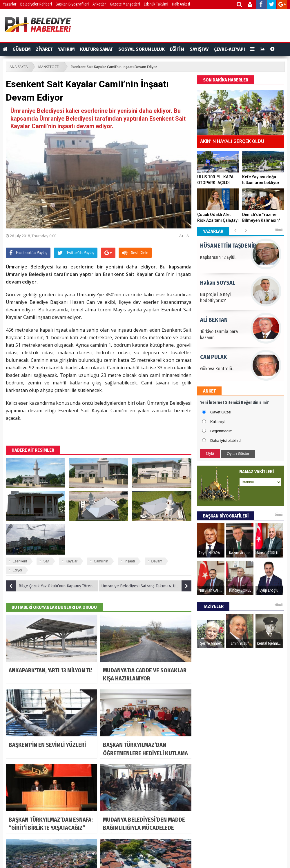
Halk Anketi (181, 4)
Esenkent (20, 561)
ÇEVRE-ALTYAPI (230, 49)
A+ (181, 236)
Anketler (99, 4)
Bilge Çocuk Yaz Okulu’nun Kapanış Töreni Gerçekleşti (52, 586)
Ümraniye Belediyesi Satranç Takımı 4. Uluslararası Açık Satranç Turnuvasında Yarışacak (146, 586)
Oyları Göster (238, 454)
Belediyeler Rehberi (36, 4)
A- (188, 236)
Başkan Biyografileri (72, 4)
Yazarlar (10, 4)
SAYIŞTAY (199, 49)
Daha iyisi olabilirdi (226, 441)
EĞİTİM (177, 49)
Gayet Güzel (221, 412)
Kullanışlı (218, 422)
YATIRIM (66, 49)
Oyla (210, 453)
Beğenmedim (221, 431)
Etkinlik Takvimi (156, 4)
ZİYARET (44, 49)
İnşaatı (130, 561)
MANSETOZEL (49, 67)
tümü (279, 230)
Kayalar (71, 561)
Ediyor (17, 570)
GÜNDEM (22, 49)
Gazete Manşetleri (125, 4)
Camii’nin (101, 561)
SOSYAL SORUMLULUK (142, 49)
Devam (157, 561)
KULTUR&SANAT (97, 49)
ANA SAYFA (19, 67)
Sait (46, 561)
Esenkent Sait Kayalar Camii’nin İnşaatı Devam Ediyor (114, 67)
